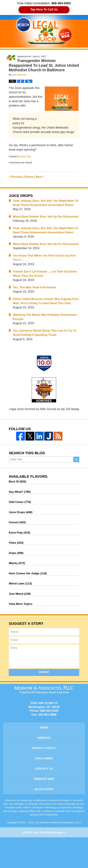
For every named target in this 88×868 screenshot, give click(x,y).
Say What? (20, 517)
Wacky (17, 590)
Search (76, 484)
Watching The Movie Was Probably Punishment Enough (46, 341)
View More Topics (21, 632)
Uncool (18, 548)
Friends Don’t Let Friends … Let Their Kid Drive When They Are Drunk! (46, 293)
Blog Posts (44, 819)
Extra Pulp (25, 156)
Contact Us (44, 798)
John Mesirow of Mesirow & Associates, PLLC (58, 853)
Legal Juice (44, 31)
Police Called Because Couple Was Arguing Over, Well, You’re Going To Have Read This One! (43, 323)
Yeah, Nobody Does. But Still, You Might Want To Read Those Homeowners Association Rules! (45, 205)
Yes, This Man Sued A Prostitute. (36, 307)
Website (44, 766)
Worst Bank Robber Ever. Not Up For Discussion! (38, 224)
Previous (16, 177)
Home (30, 177)
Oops (16, 580)
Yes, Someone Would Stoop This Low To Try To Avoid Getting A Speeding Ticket (46, 357)
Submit (44, 700)
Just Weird (20, 621)
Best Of (18, 506)
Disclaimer (44, 788)
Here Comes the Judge (28, 600)
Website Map (44, 809)
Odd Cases (20, 527)
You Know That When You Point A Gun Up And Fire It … (45, 276)
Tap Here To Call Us (44, 10)
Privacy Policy (44, 777)
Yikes (16, 569)
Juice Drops (21, 196)
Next (41, 177)
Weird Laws (21, 611)
